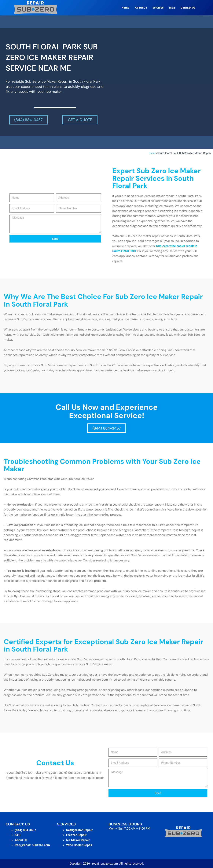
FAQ (18, 835)
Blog (172, 8)
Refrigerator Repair (79, 830)
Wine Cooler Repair (79, 845)
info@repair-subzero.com (32, 845)
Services (158, 8)
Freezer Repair (76, 835)
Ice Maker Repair (78, 840)
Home (125, 8)
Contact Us (188, 8)
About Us (141, 8)
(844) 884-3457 (25, 830)
